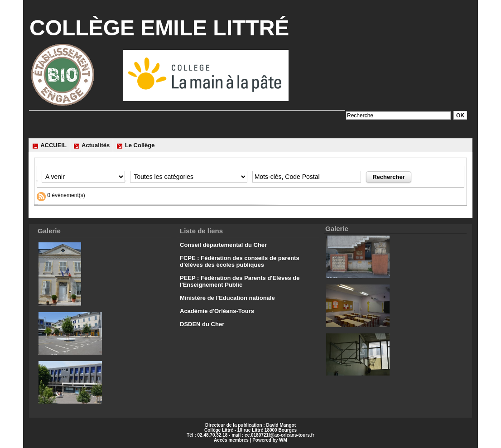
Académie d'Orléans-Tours (217, 311)
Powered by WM (270, 440)
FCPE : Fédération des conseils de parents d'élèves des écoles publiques (240, 261)
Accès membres (231, 440)
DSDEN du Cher (202, 324)
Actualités (92, 145)
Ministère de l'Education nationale (227, 298)
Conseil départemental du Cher (223, 245)
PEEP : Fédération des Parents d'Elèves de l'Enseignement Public (240, 281)
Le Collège (135, 145)
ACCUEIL (49, 145)
